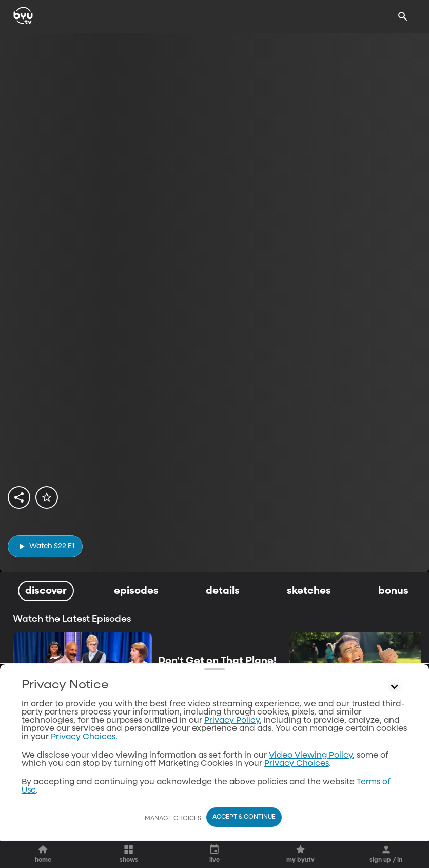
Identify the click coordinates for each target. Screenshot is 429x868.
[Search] (403, 16)
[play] (45, 546)
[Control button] (395, 843)
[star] (47, 497)
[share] (19, 497)
